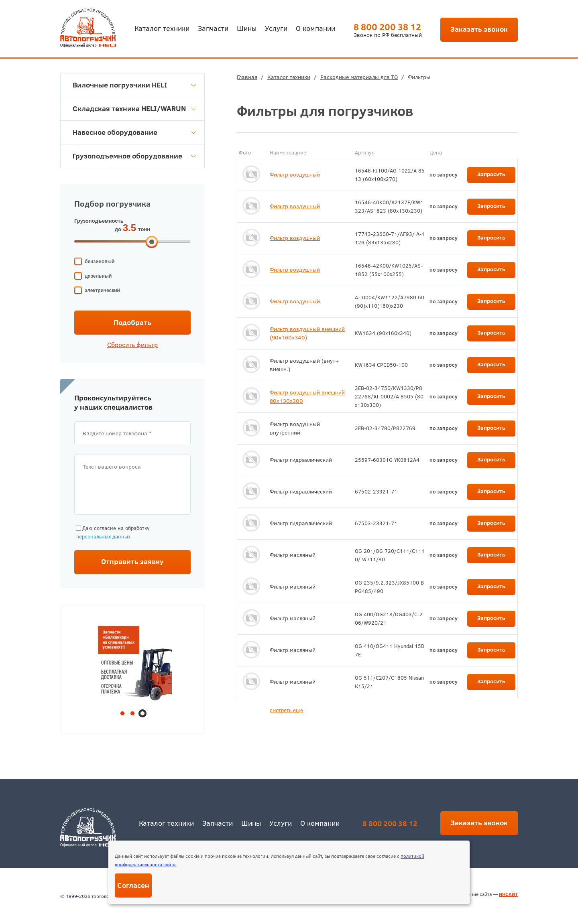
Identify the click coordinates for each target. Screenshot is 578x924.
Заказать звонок (479, 29)
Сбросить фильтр (132, 345)
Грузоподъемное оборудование (134, 156)
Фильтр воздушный (295, 175)
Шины (247, 28)
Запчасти (213, 28)
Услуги (276, 28)
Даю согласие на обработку (112, 533)
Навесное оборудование (134, 132)
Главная (247, 77)
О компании (315, 28)
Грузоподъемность (99, 221)
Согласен (133, 885)
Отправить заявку (132, 562)
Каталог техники (162, 28)
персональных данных (103, 536)
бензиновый (100, 262)
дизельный (98, 276)
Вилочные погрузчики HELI (134, 85)
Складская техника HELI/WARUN (134, 109)
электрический (102, 290)
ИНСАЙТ (508, 894)
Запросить (491, 174)
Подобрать (132, 322)
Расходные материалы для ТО (359, 77)
